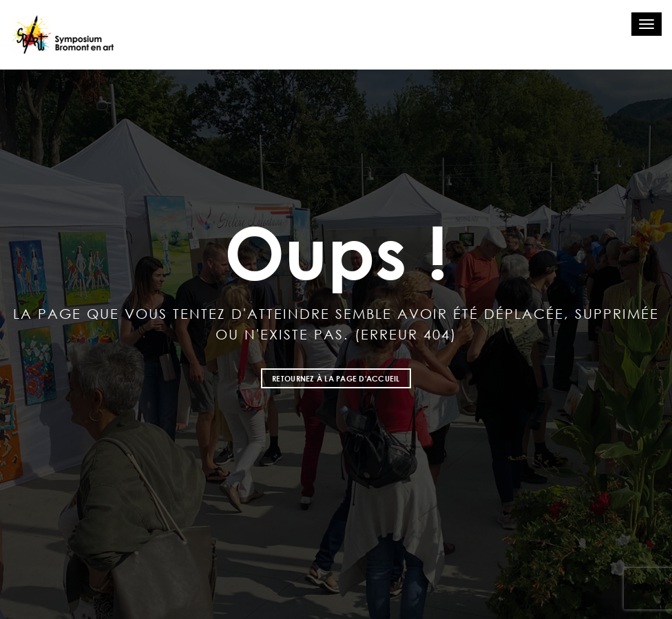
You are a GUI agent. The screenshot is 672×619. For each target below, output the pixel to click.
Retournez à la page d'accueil (336, 378)
